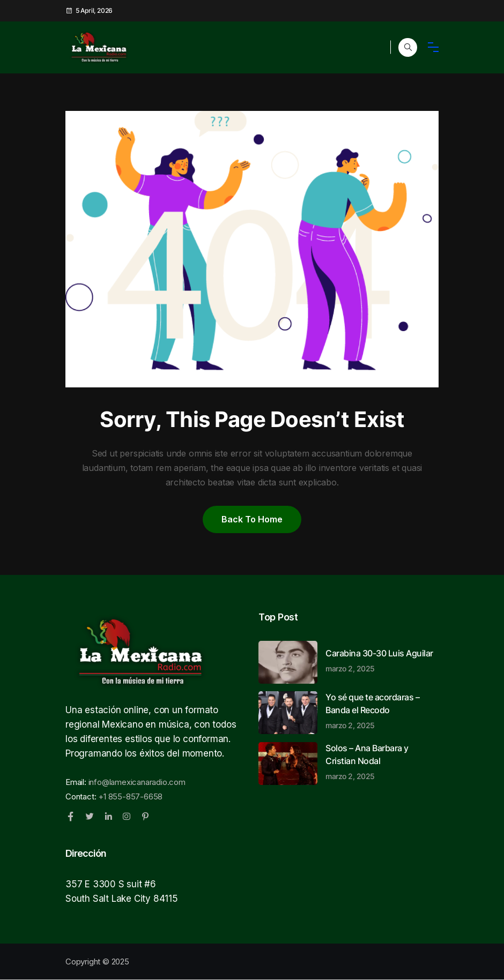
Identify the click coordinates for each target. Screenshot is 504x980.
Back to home (252, 519)
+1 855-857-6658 (130, 796)
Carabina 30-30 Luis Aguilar (382, 660)
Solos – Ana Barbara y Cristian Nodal (382, 761)
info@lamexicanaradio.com (137, 782)
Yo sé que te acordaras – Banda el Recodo (382, 710)
